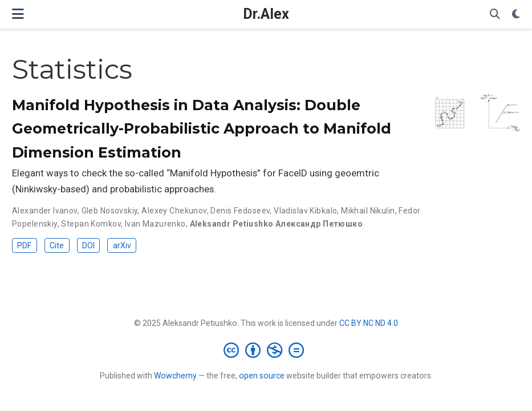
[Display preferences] (516, 15)
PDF (24, 245)
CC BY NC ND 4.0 (369, 323)
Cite (57, 245)
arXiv (122, 245)
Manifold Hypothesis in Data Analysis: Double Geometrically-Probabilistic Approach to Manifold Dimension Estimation (202, 129)
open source (262, 376)
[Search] (495, 15)
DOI (88, 245)
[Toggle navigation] (18, 14)
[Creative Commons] (266, 350)
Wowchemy (175, 376)
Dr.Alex (266, 14)
